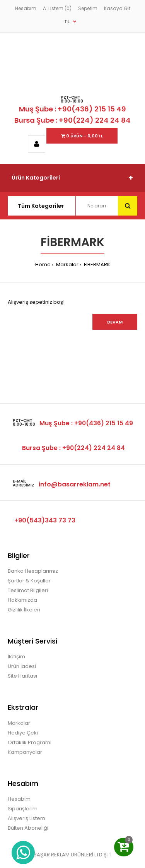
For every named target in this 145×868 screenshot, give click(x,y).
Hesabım (26, 8)
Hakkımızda (22, 600)
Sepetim (88, 8)
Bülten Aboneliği (28, 828)
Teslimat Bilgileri (28, 590)
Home (43, 265)
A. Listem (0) (57, 8)
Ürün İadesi (22, 666)
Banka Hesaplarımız (33, 571)
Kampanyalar (25, 752)
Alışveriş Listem (26, 818)
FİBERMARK (96, 265)
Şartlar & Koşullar (29, 581)
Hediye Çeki (23, 733)
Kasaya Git (117, 8)
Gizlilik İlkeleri (24, 610)
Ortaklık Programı (30, 742)
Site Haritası (22, 676)
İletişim (16, 657)
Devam (115, 322)
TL (67, 21)
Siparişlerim (23, 809)
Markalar (67, 265)
